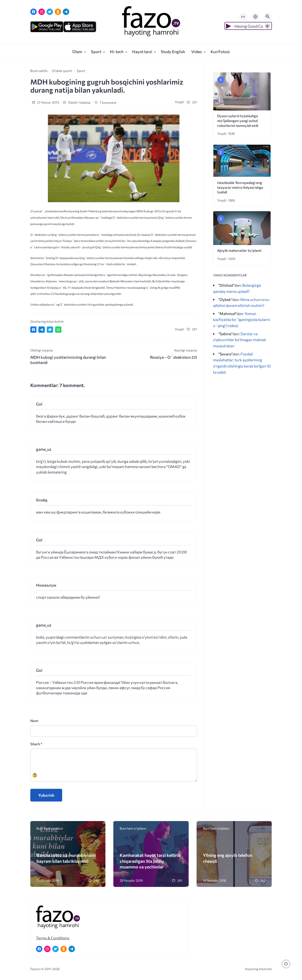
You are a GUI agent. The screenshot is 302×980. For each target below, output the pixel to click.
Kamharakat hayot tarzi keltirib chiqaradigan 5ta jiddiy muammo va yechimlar (150, 861)
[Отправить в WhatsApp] (58, 330)
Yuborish (46, 795)
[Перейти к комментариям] (286, 964)
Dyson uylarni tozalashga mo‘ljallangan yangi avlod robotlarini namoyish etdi (238, 121)
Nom (34, 721)
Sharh (36, 744)
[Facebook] (33, 12)
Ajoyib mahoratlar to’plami (239, 250)
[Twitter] (50, 12)
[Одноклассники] (58, 12)
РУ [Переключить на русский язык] (243, 17)
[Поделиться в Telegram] (42, 330)
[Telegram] (66, 12)
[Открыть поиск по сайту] (268, 17)
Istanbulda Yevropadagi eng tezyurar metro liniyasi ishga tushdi (240, 187)
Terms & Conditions (53, 938)
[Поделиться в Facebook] (33, 330)
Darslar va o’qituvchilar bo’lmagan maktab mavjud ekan (240, 340)
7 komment (105, 103)
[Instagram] (42, 12)
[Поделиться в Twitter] (50, 330)
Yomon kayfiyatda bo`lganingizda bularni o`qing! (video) (241, 320)
